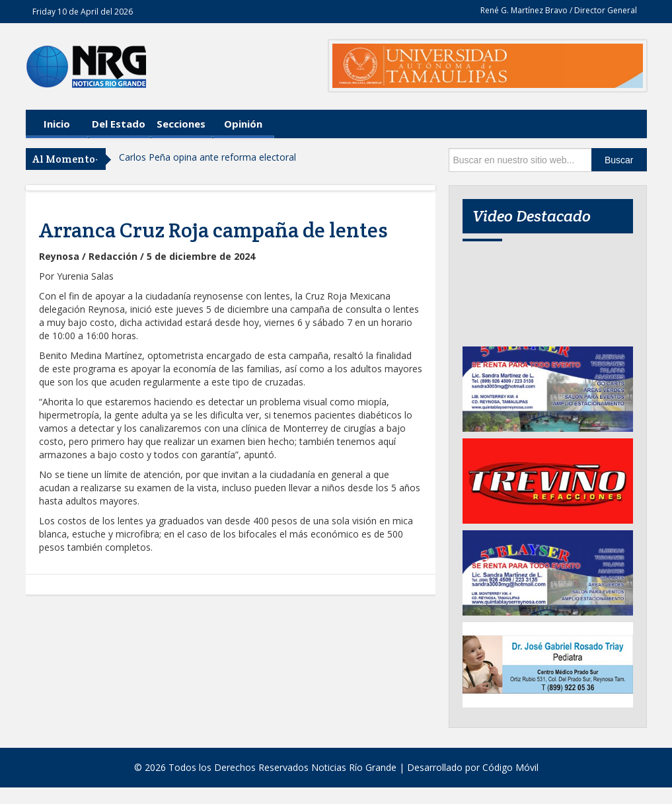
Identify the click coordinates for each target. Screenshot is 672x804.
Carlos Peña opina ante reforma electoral (207, 157)
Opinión (243, 124)
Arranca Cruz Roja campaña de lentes (213, 230)
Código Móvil (510, 767)
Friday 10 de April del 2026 (83, 12)
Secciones (181, 124)
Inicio (57, 124)
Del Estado (119, 124)
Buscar (619, 160)
